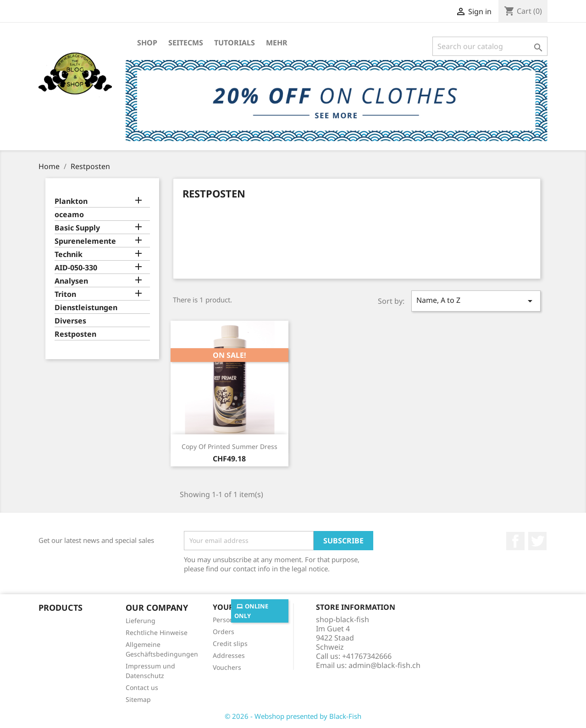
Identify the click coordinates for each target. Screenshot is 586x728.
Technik (69, 255)
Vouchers (227, 667)
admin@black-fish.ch (384, 665)
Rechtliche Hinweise (157, 632)
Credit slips (230, 643)
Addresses (229, 655)
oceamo (69, 215)
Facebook (515, 541)
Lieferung (141, 621)
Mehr (277, 43)
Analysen (71, 281)
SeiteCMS (186, 43)
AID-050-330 (76, 268)
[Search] (490, 46)
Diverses (70, 321)
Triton (65, 294)
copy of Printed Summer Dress (229, 446)
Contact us (142, 687)
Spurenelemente (85, 241)
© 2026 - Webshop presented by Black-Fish (293, 716)
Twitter (537, 541)
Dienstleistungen (86, 308)
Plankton (71, 201)
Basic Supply (77, 228)
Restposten (75, 334)
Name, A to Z (476, 301)
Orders (224, 632)
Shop (147, 43)
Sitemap (138, 699)
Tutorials (235, 43)
